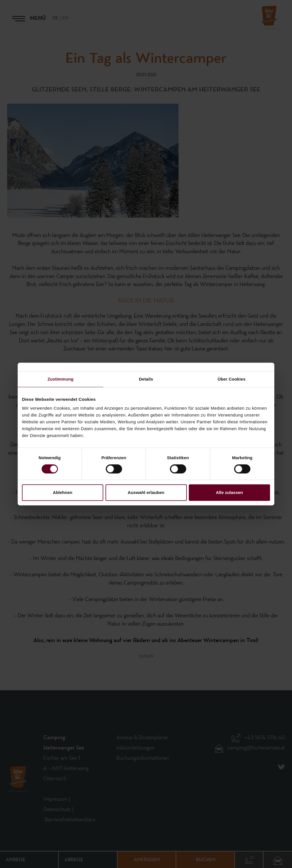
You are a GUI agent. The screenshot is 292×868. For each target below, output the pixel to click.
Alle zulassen (229, 492)
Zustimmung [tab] (61, 379)
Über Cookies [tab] (232, 379)
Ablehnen (62, 492)
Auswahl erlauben (146, 492)
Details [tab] (146, 379)
